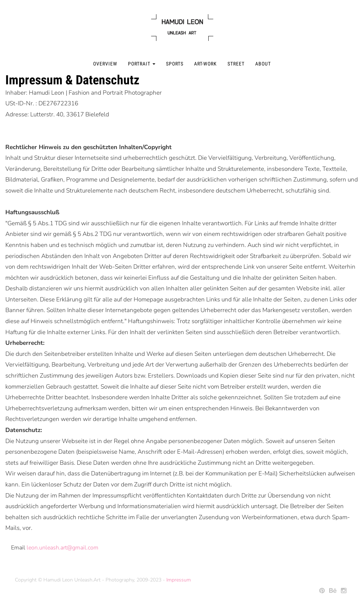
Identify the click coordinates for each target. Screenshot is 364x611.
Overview (105, 64)
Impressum (179, 580)
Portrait (142, 64)
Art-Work (205, 64)
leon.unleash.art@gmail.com (63, 548)
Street (236, 64)
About (263, 64)
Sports (175, 64)
